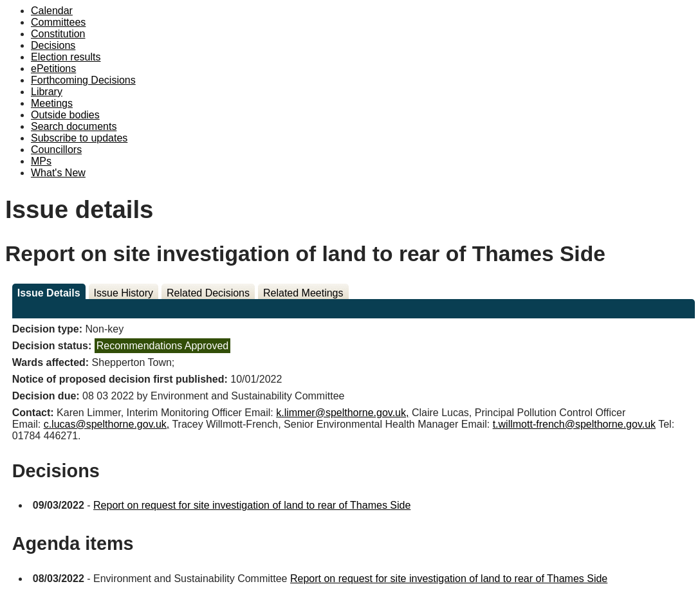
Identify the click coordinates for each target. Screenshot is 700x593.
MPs (41, 161)
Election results (66, 57)
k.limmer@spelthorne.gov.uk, (342, 413)
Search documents (74, 126)
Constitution (58, 34)
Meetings (52, 103)
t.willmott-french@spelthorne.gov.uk (574, 424)
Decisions (53, 45)
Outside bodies (65, 115)
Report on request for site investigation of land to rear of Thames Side (252, 505)
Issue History (124, 293)
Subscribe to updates (79, 138)
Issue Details (49, 293)
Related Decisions (208, 293)
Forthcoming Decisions (83, 80)
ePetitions (53, 68)
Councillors (56, 150)
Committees (58, 22)
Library (47, 92)
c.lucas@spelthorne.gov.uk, (107, 424)
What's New (58, 173)
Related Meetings (303, 293)
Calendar (52, 11)
